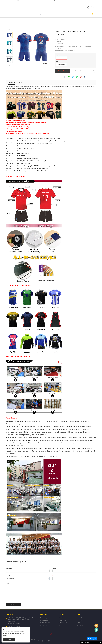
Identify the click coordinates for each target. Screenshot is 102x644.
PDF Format (88, 71)
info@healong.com (16, 626)
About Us (61, 618)
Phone (55, 576)
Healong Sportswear (56, 6)
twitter (73, 77)
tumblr (85, 77)
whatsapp (77, 77)
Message (9, 583)
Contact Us (78, 71)
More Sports (43, 625)
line (69, 77)
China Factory (62, 620)
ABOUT (60, 21)
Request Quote (62, 71)
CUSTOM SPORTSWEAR (30, 21)
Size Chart (80, 620)
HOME (19, 21)
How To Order (81, 618)
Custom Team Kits (45, 623)
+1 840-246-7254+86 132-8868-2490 (21, 6)
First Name (9, 568)
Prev (9, 30)
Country (8, 576)
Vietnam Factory (63, 623)
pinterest (81, 77)
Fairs (60, 625)
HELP (77, 21)
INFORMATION (69, 21)
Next (9, 65)
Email (54, 568)
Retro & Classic (44, 620)
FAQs (78, 623)
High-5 (41, 21)
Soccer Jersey (21, 27)
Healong (96, 626)
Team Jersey (13, 27)
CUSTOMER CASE (50, 21)
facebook (65, 77)
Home (7, 27)
